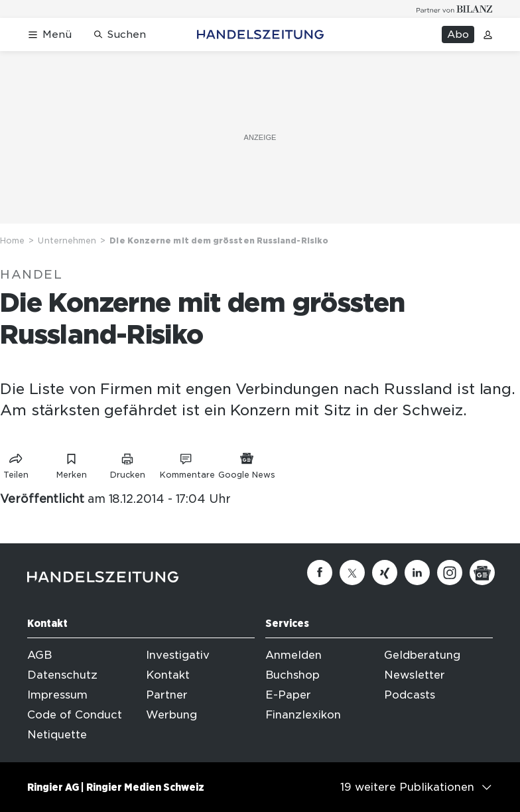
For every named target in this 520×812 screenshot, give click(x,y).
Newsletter (415, 675)
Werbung (171, 715)
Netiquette (57, 735)
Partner (167, 695)
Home (12, 240)
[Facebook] (320, 573)
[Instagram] (450, 573)
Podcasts (410, 695)
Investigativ (178, 655)
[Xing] (385, 573)
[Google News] (482, 573)
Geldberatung (422, 655)
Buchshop (292, 675)
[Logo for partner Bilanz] (455, 9)
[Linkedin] (417, 573)
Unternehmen (67, 240)
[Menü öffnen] (49, 35)
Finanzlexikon (303, 715)
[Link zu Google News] (247, 463)
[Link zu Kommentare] (187, 463)
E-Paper (288, 695)
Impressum (57, 695)
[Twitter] (352, 573)
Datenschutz (62, 675)
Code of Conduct (75, 715)
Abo (458, 34)
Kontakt (168, 675)
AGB (39, 655)
